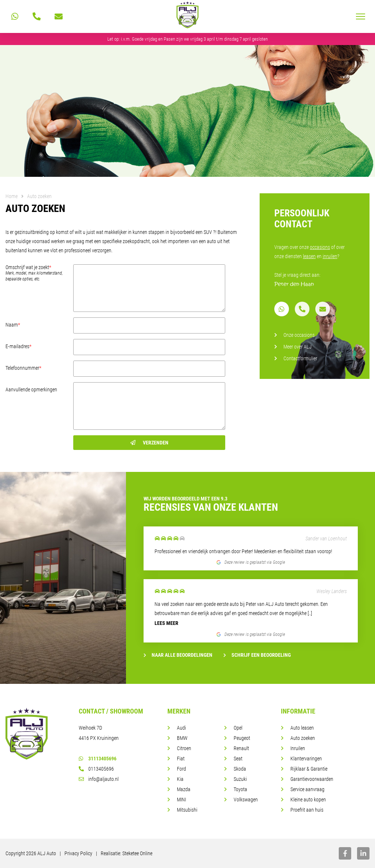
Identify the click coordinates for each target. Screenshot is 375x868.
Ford (181, 769)
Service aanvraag (307, 789)
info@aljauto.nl (99, 779)
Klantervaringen (306, 759)
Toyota (240, 789)
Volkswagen (246, 800)
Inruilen (298, 748)
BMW (182, 738)
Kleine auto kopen (308, 800)
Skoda (240, 769)
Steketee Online (137, 853)
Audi (181, 728)
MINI (181, 800)
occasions (320, 247)
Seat (238, 759)
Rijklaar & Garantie (309, 769)
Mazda (184, 789)
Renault (241, 748)
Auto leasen (302, 728)
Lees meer (166, 623)
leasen (309, 256)
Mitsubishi (187, 810)
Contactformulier (300, 358)
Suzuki (240, 779)
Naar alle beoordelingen (178, 655)
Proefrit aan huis (307, 810)
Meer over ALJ (298, 347)
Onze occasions (299, 335)
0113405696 (96, 769)
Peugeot (242, 738)
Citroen (184, 748)
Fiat (181, 759)
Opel (238, 728)
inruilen (330, 256)
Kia (180, 779)
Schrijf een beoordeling (257, 655)
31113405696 (98, 759)
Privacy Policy (78, 853)
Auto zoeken (303, 738)
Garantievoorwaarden (312, 779)
